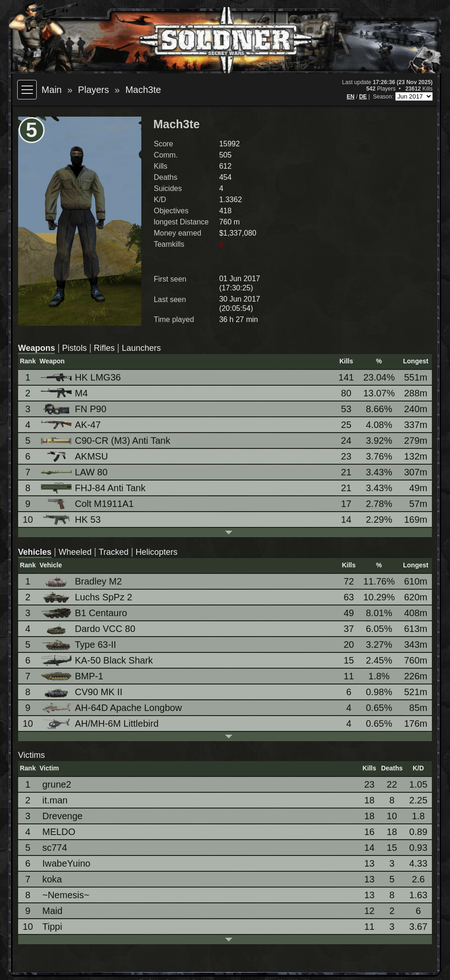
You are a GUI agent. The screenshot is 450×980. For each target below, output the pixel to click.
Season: (384, 97)
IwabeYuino (66, 863)
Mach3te (143, 90)
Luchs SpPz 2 (87, 597)
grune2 (57, 784)
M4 (65, 393)
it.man (55, 800)
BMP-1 (73, 676)
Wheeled (75, 552)
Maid (52, 911)
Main (51, 90)
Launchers (141, 348)
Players (94, 90)
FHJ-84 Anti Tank (94, 488)
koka (52, 879)
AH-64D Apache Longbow (112, 708)
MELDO (59, 832)
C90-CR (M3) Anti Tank (106, 441)
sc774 (55, 848)
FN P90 (74, 409)
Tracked (113, 552)
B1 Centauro (85, 613)
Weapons (37, 348)
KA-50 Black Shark (98, 661)
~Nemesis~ (66, 895)
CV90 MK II (82, 692)
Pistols (75, 348)
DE (363, 97)
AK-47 (72, 425)
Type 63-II (79, 645)
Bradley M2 (82, 582)
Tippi (52, 927)
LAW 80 (75, 472)
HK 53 (72, 520)
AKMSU (75, 457)
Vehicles (35, 552)
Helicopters (157, 552)
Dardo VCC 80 (89, 629)
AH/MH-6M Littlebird (100, 724)
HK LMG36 (82, 377)
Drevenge (63, 816)
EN (351, 97)
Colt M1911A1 (88, 504)
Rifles (104, 348)
